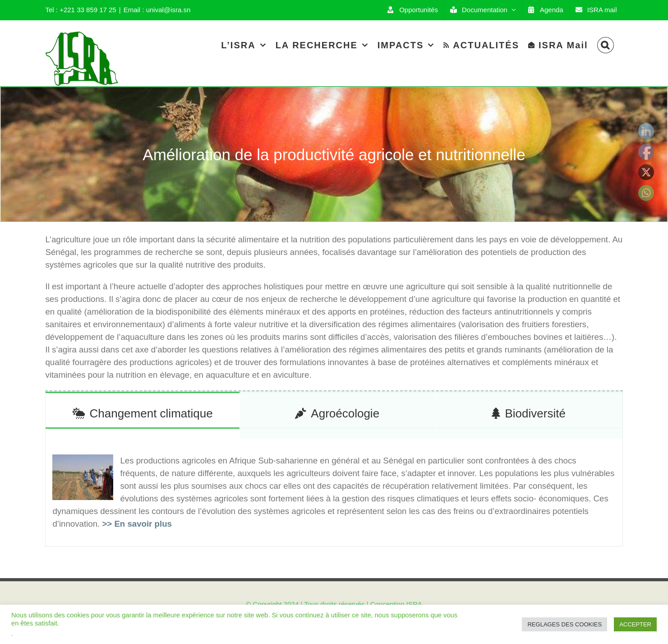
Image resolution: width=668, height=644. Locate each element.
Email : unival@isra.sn (157, 10)
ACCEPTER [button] (635, 624)
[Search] (606, 45)
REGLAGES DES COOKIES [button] (564, 624)
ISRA (414, 604)
